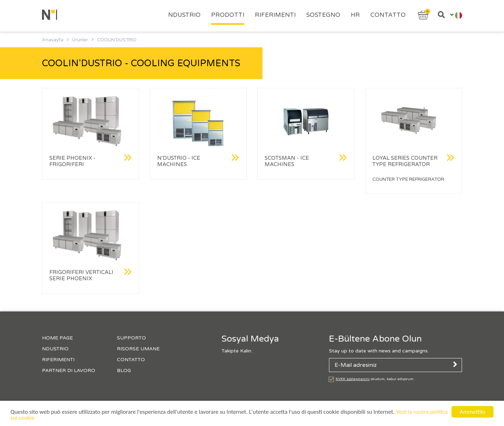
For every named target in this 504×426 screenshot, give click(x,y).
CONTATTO (388, 15)
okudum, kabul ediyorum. (375, 379)
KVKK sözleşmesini (353, 379)
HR (355, 15)
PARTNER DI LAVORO (69, 370)
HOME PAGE (57, 338)
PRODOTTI (228, 15)
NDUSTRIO (184, 15)
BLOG (124, 370)
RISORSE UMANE (138, 349)
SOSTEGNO (323, 15)
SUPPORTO (131, 338)
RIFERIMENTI (275, 15)
